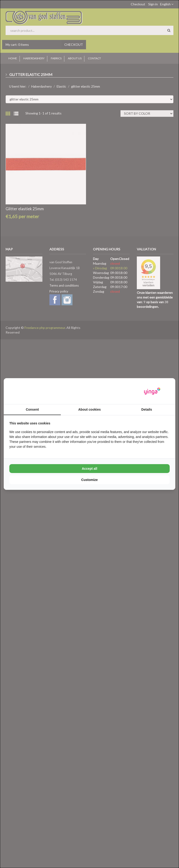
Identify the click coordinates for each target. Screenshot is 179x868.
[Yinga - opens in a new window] (152, 391)
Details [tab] (147, 409)
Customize (90, 480)
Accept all (89, 469)
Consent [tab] (32, 409)
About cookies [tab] (89, 409)
